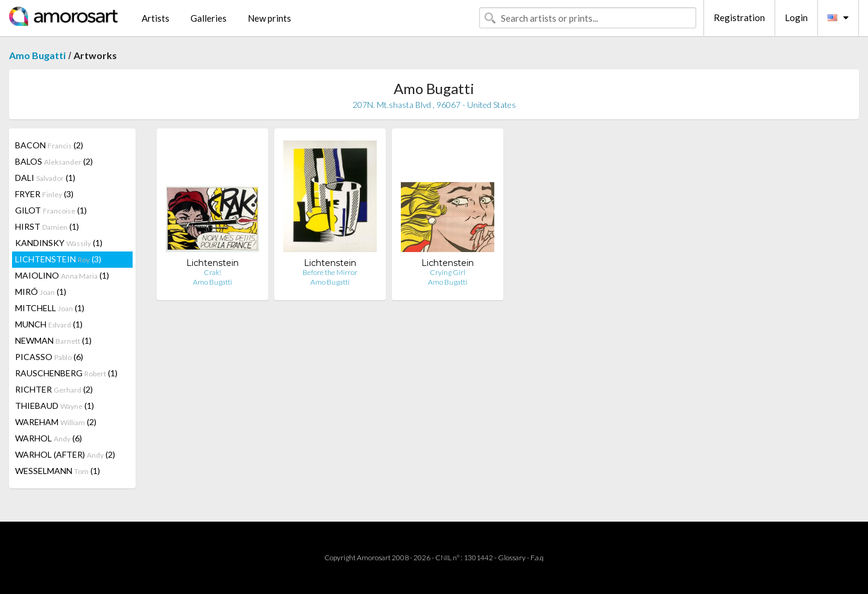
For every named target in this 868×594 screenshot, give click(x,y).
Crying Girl (448, 272)
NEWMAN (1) (53, 340)
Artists (156, 18)
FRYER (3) (44, 194)
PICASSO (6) (49, 357)
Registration (739, 17)
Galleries (209, 18)
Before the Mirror (330, 272)
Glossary (512, 558)
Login (796, 17)
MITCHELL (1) (50, 308)
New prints (269, 18)
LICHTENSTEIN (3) (58, 259)
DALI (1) (45, 178)
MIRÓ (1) (41, 292)
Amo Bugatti (37, 55)
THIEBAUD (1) (55, 406)
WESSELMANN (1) (58, 471)
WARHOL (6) (49, 438)
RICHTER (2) (54, 389)
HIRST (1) (47, 226)
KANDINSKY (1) (59, 243)
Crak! (212, 272)
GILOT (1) (51, 210)
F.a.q (537, 558)
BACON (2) (49, 145)
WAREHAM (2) (56, 422)
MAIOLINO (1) (62, 275)
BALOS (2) (54, 161)
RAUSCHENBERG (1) (66, 373)
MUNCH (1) (49, 324)
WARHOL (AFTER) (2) (65, 454)
